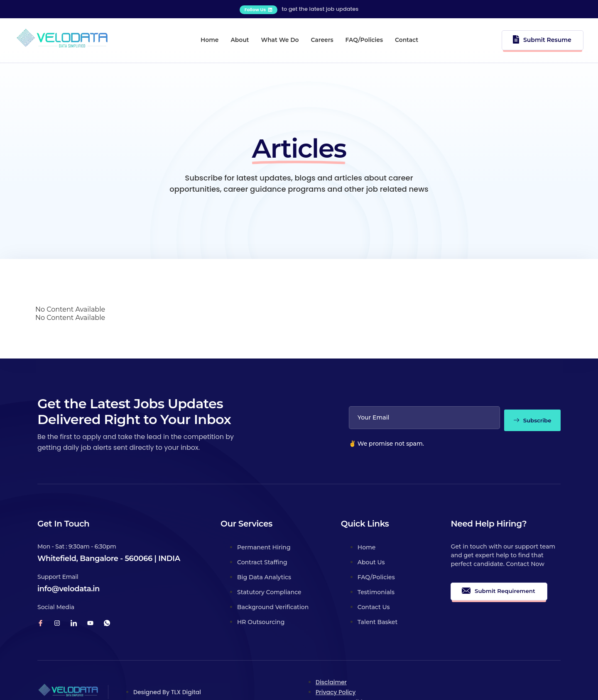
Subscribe (528, 391)
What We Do (276, 38)
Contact (430, 38)
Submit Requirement (500, 564)
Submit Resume (544, 37)
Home (190, 38)
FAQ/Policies (378, 38)
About (228, 38)
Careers (327, 38)
